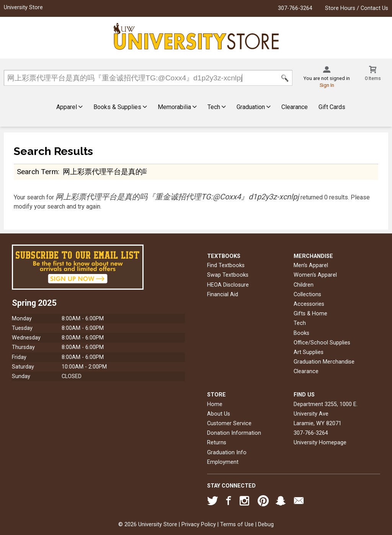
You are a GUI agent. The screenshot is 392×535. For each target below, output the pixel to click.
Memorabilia (177, 107)
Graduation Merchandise (324, 362)
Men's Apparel (311, 265)
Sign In (327, 85)
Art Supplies (309, 352)
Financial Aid (223, 294)
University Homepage (320, 443)
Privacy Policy (199, 524)
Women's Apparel (315, 275)
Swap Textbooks (228, 275)
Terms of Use (237, 524)
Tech (217, 107)
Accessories (309, 304)
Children (304, 285)
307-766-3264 (295, 8)
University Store (23, 7)
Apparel (69, 107)
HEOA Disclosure (228, 285)
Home (215, 404)
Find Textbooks (226, 265)
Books (301, 333)
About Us (219, 414)
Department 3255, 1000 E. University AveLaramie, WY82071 (326, 414)
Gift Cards (332, 107)
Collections (307, 294)
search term (37, 172)
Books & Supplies (120, 107)
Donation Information (234, 433)
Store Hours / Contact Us (357, 8)
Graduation (254, 107)
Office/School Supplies (322, 343)
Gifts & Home (310, 314)
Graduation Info (227, 453)
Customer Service (229, 423)
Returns (217, 443)
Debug (266, 524)
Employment (223, 462)
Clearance (295, 107)
